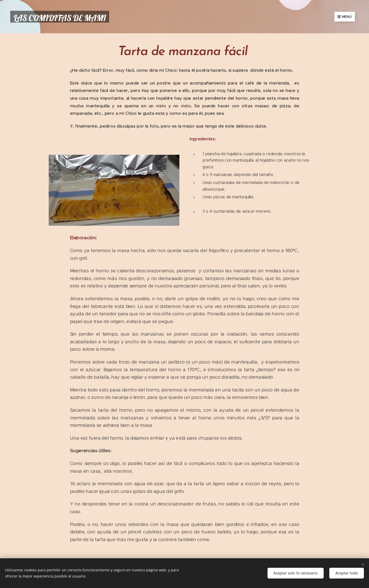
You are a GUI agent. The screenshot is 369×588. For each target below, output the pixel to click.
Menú (345, 17)
